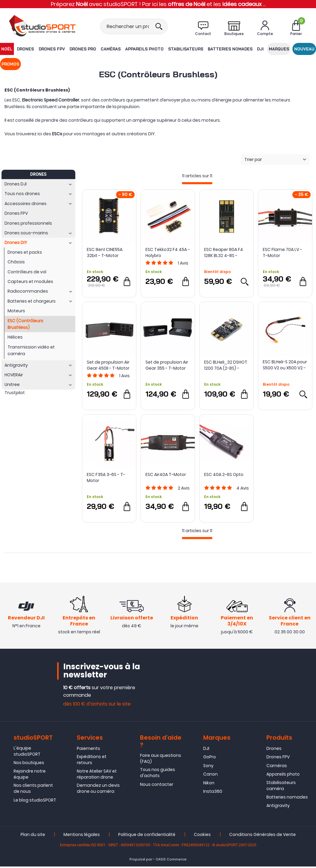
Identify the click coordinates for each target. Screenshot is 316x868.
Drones (23, 49)
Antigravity (278, 807)
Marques (261, 49)
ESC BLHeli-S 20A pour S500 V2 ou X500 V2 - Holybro (285, 365)
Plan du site (33, 836)
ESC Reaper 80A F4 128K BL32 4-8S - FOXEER (224, 252)
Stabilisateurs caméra (281, 787)
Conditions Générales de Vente (262, 836)
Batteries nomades (216, 49)
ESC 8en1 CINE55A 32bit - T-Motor (105, 252)
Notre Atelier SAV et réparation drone (97, 776)
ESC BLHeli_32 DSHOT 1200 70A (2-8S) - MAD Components (226, 365)
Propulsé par (141, 861)
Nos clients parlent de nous (33, 790)
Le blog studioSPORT (35, 802)
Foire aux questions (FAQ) (161, 760)
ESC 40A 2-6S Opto (224, 474)
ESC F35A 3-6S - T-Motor (106, 477)
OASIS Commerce (171, 861)
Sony (208, 767)
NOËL (7, 49)
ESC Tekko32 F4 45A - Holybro (168, 252)
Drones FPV (47, 49)
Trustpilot (15, 393)
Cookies (202, 836)
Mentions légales (82, 836)
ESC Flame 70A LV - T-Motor (282, 252)
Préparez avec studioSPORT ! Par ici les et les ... (158, 4)
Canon (210, 776)
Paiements (88, 750)
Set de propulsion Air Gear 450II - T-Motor (108, 365)
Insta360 (213, 793)
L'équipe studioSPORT (27, 753)
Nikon (209, 784)
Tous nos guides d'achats (158, 774)
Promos (306, 49)
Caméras (102, 49)
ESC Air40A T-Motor (166, 474)
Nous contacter (157, 786)
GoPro (210, 759)
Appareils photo (134, 49)
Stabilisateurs (173, 49)
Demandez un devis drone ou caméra (98, 790)
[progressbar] (197, 183)
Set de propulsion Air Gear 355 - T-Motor (167, 365)
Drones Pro (77, 49)
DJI (244, 49)
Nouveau (284, 49)
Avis (183, 263)
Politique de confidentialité (147, 836)
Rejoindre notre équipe (30, 776)
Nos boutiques (29, 764)
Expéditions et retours (92, 761)
